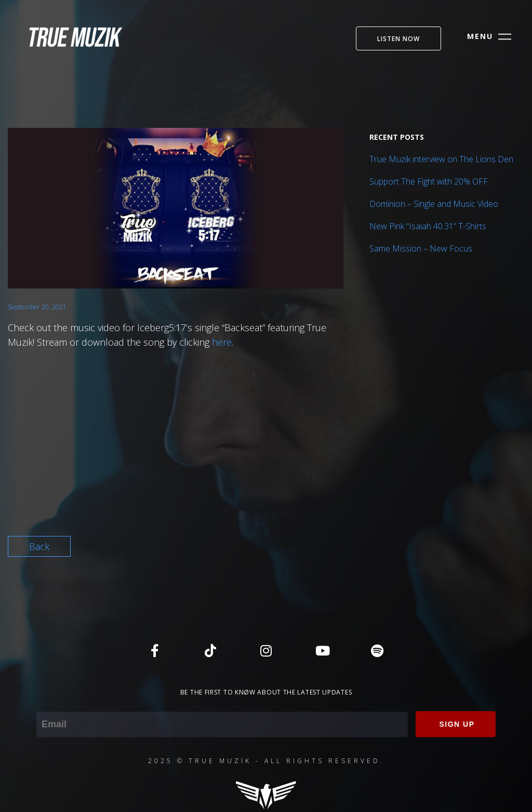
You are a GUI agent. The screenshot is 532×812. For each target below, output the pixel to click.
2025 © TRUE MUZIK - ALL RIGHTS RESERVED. (266, 761)
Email (48, 704)
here (222, 342)
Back (39, 546)
